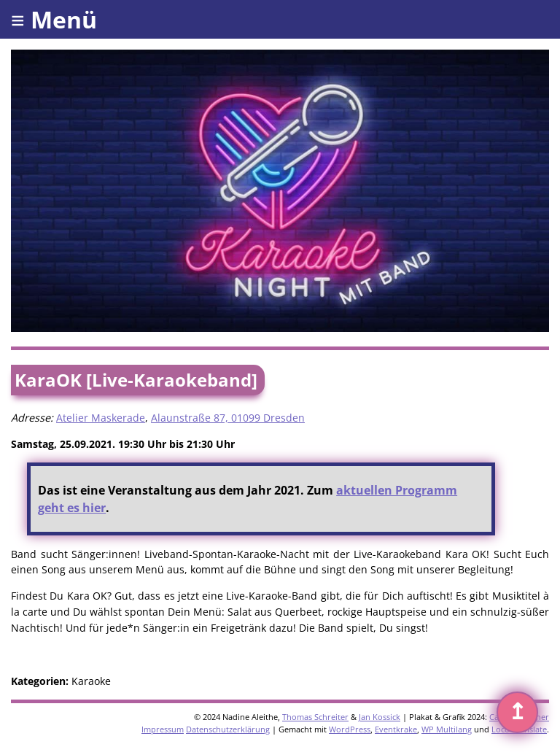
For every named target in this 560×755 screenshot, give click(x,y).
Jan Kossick (380, 717)
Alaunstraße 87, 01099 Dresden (228, 418)
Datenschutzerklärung (228, 729)
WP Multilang (447, 729)
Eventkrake (396, 729)
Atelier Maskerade (101, 418)
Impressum (163, 729)
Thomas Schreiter (315, 717)
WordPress (350, 729)
